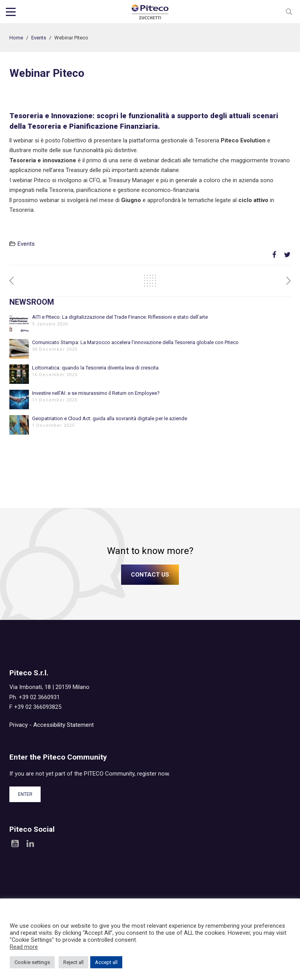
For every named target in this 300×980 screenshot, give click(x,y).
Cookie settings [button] (32, 962)
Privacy (19, 725)
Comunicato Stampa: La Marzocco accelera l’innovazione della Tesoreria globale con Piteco (135, 342)
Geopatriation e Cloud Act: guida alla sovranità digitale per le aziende (110, 418)
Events (39, 38)
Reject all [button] (73, 962)
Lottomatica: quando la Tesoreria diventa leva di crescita (95, 368)
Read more (24, 947)
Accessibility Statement (63, 725)
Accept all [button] (106, 962)
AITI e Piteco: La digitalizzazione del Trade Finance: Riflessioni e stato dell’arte (120, 317)
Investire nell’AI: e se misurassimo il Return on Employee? (96, 393)
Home (16, 38)
